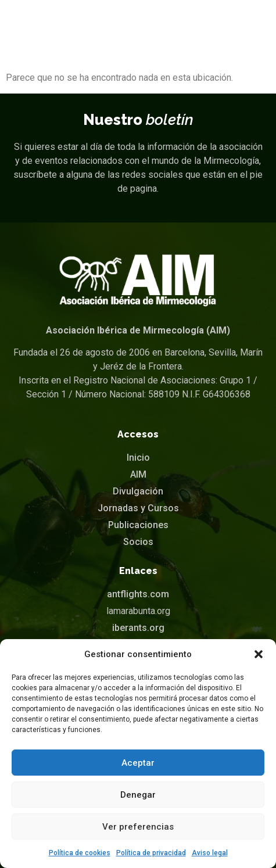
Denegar (138, 795)
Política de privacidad (151, 853)
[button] (259, 654)
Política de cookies (80, 853)
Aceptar (138, 763)
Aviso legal (210, 853)
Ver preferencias (138, 827)
